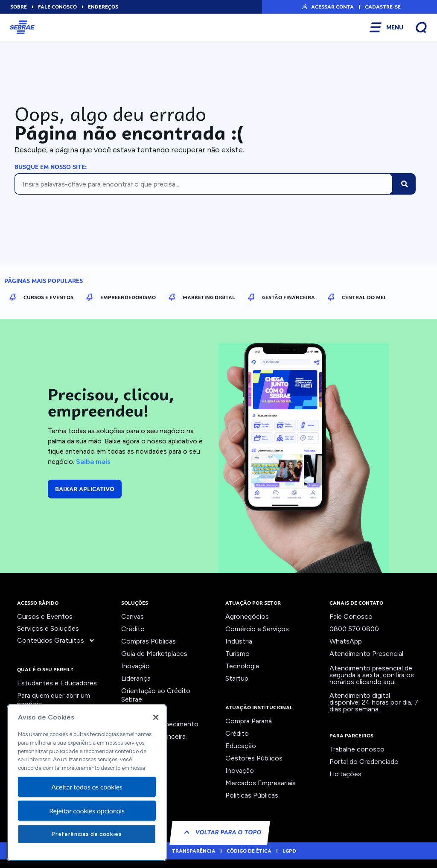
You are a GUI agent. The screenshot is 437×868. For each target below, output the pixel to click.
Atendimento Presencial (366, 654)
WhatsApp (346, 641)
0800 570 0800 (354, 629)
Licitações (345, 774)
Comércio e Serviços (257, 629)
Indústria (239, 641)
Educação (241, 746)
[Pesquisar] (405, 184)
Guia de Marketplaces (154, 654)
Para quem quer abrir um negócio (54, 700)
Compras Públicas (149, 641)
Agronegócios (247, 616)
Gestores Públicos (254, 758)
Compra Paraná (249, 721)
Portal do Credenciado (364, 762)
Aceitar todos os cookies (87, 787)
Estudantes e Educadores (57, 683)
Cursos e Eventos (45, 616)
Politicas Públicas (252, 795)
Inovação (135, 666)
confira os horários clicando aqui (372, 678)
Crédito (133, 629)
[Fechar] (156, 717)
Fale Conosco (351, 616)
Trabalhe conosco (357, 749)
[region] (87, 783)
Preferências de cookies (87, 834)
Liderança (136, 678)
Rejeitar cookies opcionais (87, 811)
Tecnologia (242, 666)
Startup (237, 678)
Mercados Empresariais (261, 783)
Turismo (237, 654)
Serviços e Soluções (48, 628)
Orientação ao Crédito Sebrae (156, 695)
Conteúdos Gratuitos (56, 641)
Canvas (133, 616)
